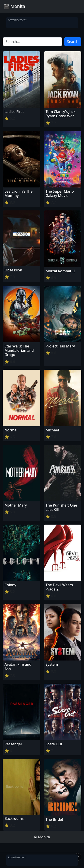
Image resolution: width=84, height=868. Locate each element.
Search (73, 42)
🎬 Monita (14, 6)
